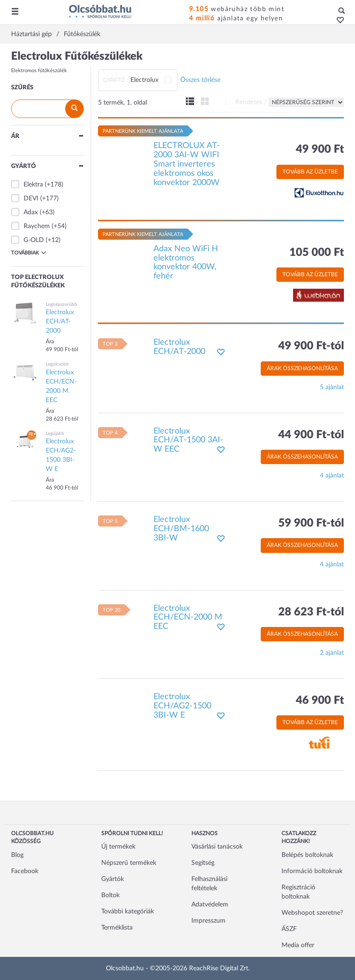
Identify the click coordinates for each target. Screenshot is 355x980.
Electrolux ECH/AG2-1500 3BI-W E (182, 706)
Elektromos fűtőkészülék (39, 71)
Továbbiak (29, 253)
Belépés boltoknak (307, 855)
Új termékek (118, 847)
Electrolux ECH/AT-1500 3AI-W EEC (188, 440)
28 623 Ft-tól (311, 612)
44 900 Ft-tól (311, 435)
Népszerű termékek (129, 863)
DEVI (31, 198)
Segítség (203, 863)
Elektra (33, 185)
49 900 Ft (320, 149)
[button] (338, 21)
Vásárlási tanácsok (217, 847)
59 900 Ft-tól (311, 523)
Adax (31, 212)
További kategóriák (128, 912)
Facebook (25, 871)
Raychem (37, 226)
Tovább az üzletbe (310, 172)
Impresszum (208, 921)
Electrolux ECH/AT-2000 (179, 347)
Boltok (110, 895)
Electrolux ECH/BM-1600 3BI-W (181, 529)
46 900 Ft (320, 701)
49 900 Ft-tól (311, 346)
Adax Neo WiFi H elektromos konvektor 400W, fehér (186, 263)
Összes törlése (200, 80)
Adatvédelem (210, 905)
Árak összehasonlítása (302, 368)
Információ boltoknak (312, 871)
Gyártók (113, 879)
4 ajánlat (332, 476)
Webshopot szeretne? (312, 913)
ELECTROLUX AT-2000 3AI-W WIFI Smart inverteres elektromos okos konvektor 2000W (187, 164)
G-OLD (34, 240)
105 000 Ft (317, 253)
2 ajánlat (332, 653)
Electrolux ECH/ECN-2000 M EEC (188, 618)
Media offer (298, 945)
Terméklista (117, 928)
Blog (17, 855)
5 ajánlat (332, 387)
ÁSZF (289, 929)
